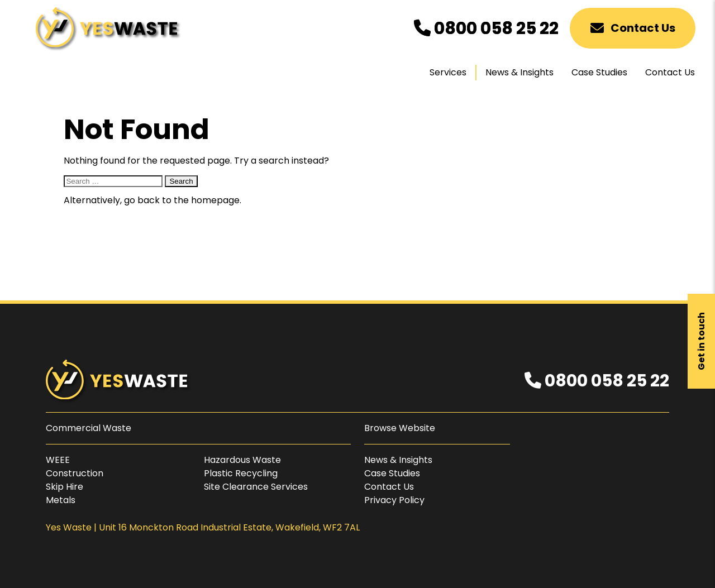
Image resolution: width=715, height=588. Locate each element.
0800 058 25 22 (486, 28)
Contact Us (633, 28)
